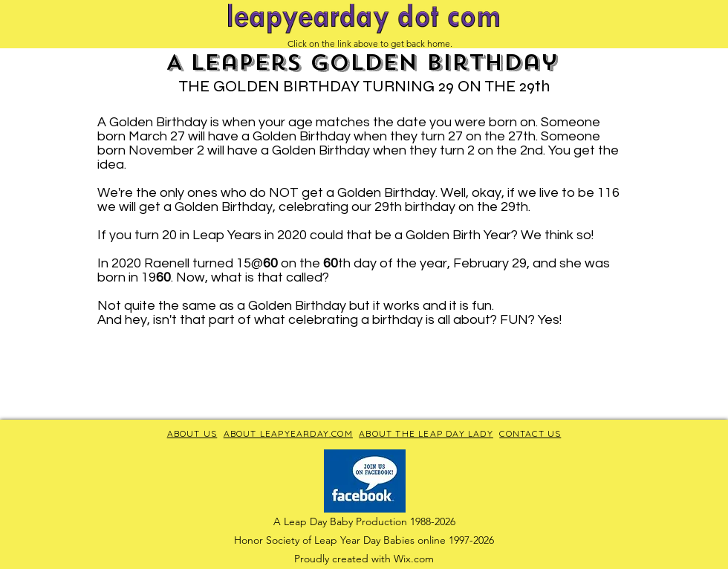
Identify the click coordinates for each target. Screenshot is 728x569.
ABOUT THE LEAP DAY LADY (426, 433)
